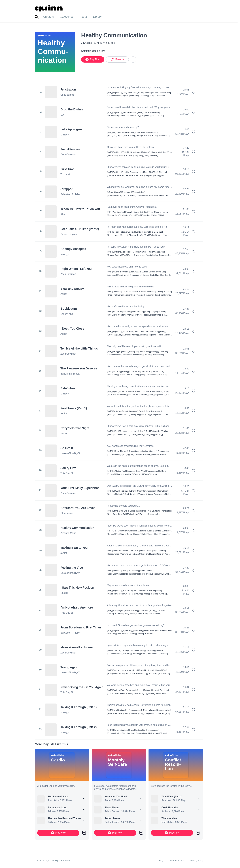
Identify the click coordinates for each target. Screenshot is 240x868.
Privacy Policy (197, 861)
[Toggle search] (37, 17)
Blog (161, 861)
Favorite (117, 59)
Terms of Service (177, 861)
